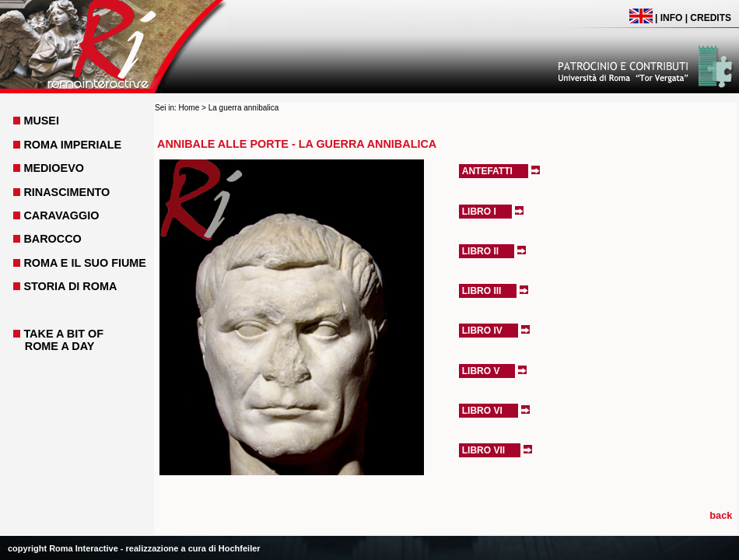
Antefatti (487, 171)
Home (189, 108)
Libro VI (482, 411)
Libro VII (483, 450)
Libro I (479, 212)
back (721, 515)
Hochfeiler (240, 548)
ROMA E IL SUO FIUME (85, 263)
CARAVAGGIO (61, 215)
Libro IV (482, 331)
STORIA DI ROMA (70, 286)
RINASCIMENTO (67, 192)
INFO (672, 18)
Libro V (481, 371)
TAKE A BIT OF (63, 334)
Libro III (482, 291)
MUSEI (41, 121)
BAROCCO (52, 239)
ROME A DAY (60, 346)
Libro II (480, 251)
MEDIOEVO (54, 168)
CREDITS (711, 18)
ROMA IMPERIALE (72, 145)
